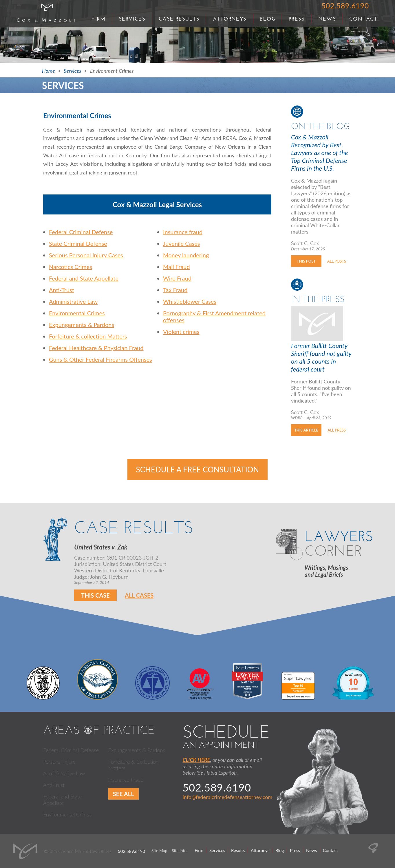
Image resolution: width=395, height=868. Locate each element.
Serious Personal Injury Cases (86, 255)
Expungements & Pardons (82, 325)
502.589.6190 (345, 6)
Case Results (179, 19)
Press (297, 19)
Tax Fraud (175, 290)
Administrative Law (73, 301)
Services (132, 19)
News (327, 19)
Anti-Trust (62, 290)
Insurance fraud (183, 232)
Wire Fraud (177, 278)
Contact (363, 19)
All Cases (139, 595)
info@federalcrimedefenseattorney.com (228, 797)
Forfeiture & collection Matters (88, 336)
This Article (306, 430)
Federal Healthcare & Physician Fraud (96, 348)
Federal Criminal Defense (81, 232)
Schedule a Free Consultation (198, 470)
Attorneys (230, 19)
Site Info (179, 850)
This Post (306, 261)
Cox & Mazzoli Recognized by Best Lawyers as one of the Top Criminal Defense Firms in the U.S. (319, 153)
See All (124, 794)
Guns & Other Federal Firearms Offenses (100, 359)
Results (238, 850)
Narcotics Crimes (71, 267)
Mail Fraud (177, 267)
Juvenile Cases (181, 243)
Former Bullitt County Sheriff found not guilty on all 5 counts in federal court (321, 357)
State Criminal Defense (78, 243)
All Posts (337, 261)
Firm (98, 19)
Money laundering (186, 255)
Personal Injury (59, 762)
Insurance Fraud (126, 780)
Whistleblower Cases (190, 301)
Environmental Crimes (77, 313)
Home (49, 71)
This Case (95, 595)
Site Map (159, 850)
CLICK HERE (196, 760)
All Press (337, 430)
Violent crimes (181, 332)
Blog (268, 19)
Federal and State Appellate (84, 278)
